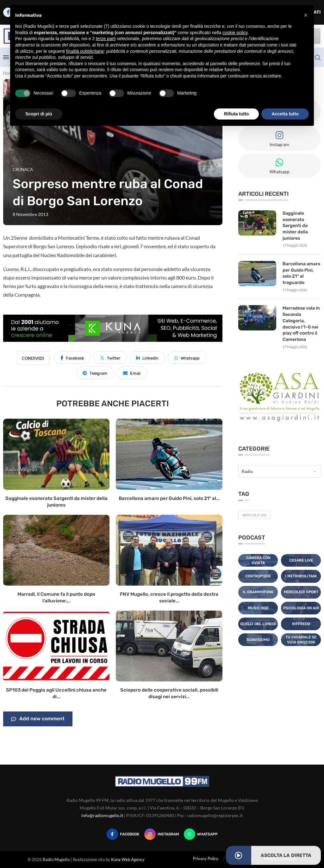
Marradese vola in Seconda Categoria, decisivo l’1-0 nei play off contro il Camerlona (301, 324)
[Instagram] (162, 834)
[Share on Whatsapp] (187, 358)
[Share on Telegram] (95, 373)
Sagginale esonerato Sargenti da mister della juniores (295, 226)
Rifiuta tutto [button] (237, 114)
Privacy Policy (206, 859)
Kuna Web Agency (128, 859)
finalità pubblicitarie (85, 51)
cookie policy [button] (235, 33)
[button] (306, 15)
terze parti (106, 39)
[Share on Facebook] (72, 358)
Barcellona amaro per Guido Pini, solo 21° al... (169, 498)
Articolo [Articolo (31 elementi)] (254, 514)
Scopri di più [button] (39, 114)
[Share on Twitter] (110, 358)
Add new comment (38, 719)
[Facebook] (123, 834)
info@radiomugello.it (102, 815)
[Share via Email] (132, 373)
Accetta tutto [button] (285, 114)
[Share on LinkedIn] (147, 358)
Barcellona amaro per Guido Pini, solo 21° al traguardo (301, 273)
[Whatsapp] (201, 834)
